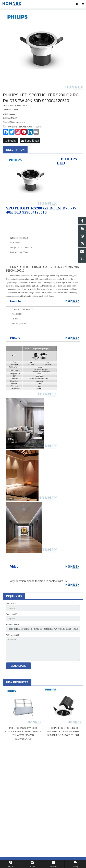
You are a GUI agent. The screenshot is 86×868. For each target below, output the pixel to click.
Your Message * (13, 635)
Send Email (30, 141)
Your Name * (12, 604)
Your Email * (12, 614)
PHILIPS (13, 127)
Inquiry (10, 141)
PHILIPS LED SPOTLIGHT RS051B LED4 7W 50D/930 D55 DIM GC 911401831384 (63, 731)
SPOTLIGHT (25, 127)
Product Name (13, 624)
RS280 (37, 127)
